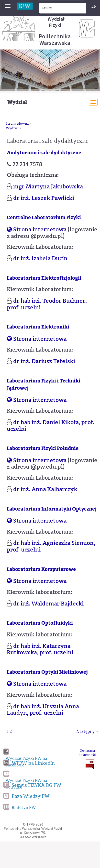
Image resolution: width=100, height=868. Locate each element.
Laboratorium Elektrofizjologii (44, 278)
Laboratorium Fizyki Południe (43, 448)
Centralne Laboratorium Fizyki (44, 217)
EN (94, 6)
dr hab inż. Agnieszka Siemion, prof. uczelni (51, 546)
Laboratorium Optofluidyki (40, 623)
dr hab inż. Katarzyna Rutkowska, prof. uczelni (40, 649)
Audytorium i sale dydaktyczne (44, 153)
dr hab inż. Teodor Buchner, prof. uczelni (47, 304)
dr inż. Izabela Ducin (40, 258)
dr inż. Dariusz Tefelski (44, 361)
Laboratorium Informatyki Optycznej (52, 509)
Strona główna (17, 124)
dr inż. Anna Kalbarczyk (45, 489)
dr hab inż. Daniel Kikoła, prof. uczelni (51, 426)
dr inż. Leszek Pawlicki (44, 198)
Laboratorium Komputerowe (41, 569)
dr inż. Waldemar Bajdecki (48, 604)
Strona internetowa (37, 229)
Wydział (17, 102)
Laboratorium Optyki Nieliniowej (47, 672)
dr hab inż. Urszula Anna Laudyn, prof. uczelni (43, 710)
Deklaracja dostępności (87, 753)
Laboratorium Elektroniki (38, 327)
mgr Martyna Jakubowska (48, 186)
